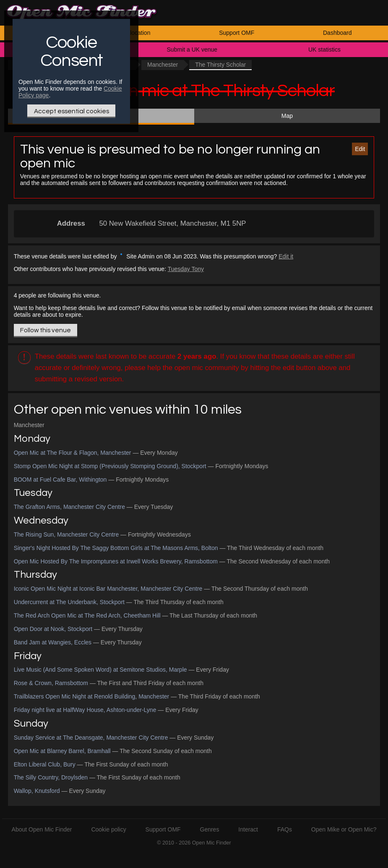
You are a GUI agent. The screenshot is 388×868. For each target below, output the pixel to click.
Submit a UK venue (192, 50)
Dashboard (337, 33)
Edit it (286, 256)
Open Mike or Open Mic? (344, 829)
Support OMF (237, 33)
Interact (248, 829)
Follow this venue (46, 330)
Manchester (163, 65)
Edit (360, 149)
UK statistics (324, 50)
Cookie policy (108, 829)
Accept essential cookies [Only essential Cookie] (72, 111)
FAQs (285, 829)
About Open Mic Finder (42, 829)
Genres (210, 829)
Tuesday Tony (186, 269)
